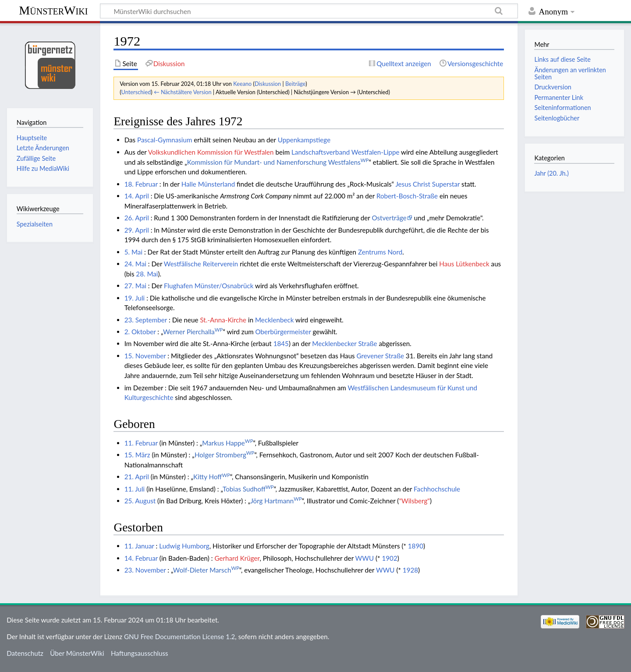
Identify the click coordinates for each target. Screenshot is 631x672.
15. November (145, 356)
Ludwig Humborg (184, 546)
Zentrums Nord (380, 252)
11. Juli (135, 489)
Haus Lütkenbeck (464, 264)
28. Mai (147, 274)
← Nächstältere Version (183, 92)
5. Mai (133, 252)
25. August (140, 501)
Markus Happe (227, 443)
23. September (146, 320)
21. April (137, 477)
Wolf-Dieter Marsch (206, 570)
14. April (137, 196)
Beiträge (295, 84)
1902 (389, 558)
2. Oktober (140, 332)
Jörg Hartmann (276, 501)
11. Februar (141, 443)
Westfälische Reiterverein (201, 264)
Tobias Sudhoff (248, 489)
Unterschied (136, 92)
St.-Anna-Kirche (223, 320)
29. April (137, 230)
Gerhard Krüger (237, 558)
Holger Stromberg (225, 455)
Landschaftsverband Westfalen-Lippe (345, 152)
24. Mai (135, 264)
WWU (365, 558)
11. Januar (139, 546)
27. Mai (135, 286)
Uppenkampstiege (304, 140)
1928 (410, 570)
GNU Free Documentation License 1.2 (179, 637)
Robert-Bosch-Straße (407, 196)
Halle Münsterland (208, 184)
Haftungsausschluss (140, 653)
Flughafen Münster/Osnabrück (209, 286)
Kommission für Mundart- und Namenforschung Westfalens (278, 162)
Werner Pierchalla (193, 332)
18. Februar (141, 184)
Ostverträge (389, 218)
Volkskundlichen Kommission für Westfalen (211, 152)
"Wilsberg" (414, 501)
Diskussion (268, 84)
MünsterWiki (53, 10)
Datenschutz (25, 653)
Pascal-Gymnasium (165, 140)
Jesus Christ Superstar (427, 184)
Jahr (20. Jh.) (551, 173)
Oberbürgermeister (283, 332)
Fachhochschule (437, 489)
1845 (281, 343)
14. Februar (141, 558)
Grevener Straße (380, 356)
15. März (137, 455)
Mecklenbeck (274, 320)
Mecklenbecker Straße (344, 343)
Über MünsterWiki (77, 653)
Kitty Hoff (212, 477)
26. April (137, 218)
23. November (145, 570)
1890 (416, 546)
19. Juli (135, 298)
